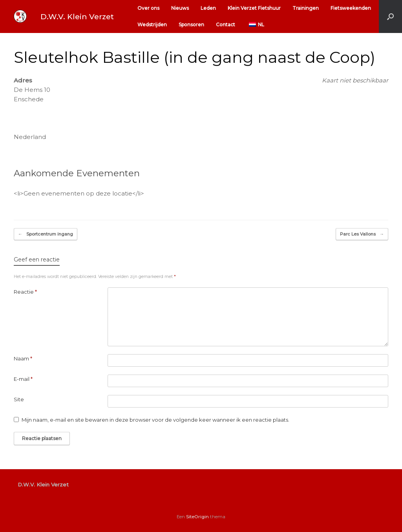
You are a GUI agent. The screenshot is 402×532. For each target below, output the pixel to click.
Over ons (148, 8)
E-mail (23, 379)
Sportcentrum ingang (46, 234)
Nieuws (180, 8)
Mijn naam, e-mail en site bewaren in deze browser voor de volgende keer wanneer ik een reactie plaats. (155, 420)
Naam (23, 358)
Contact (226, 25)
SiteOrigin (197, 517)
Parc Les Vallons (362, 234)
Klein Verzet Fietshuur (254, 8)
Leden (208, 8)
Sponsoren (191, 25)
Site (19, 399)
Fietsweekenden (351, 8)
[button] (390, 16)
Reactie (25, 292)
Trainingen (306, 8)
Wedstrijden (152, 25)
